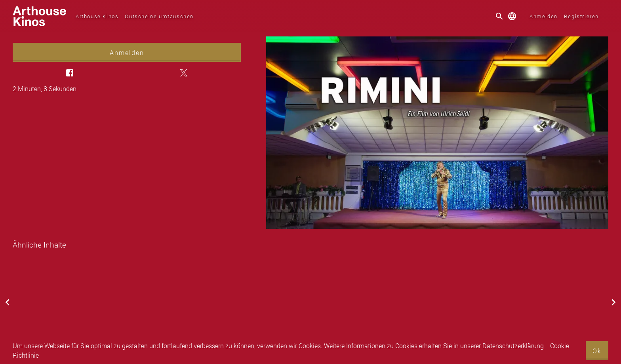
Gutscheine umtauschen (159, 16)
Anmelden (544, 16)
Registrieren (581, 16)
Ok (597, 351)
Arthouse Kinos (97, 16)
